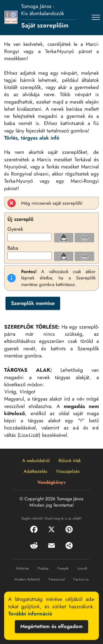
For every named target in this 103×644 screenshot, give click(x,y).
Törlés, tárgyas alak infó (32, 138)
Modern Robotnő (27, 579)
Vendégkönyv (51, 482)
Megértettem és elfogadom (51, 627)
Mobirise (22, 568)
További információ (30, 614)
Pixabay (43, 568)
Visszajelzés (68, 471)
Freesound (57, 579)
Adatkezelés (35, 471)
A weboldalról (36, 460)
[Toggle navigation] (96, 17)
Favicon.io (81, 579)
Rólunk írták (70, 460)
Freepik (63, 568)
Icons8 (82, 568)
